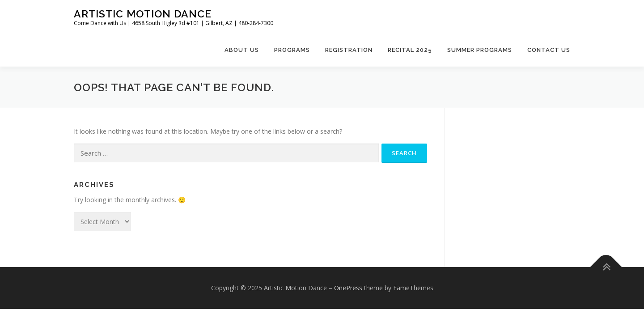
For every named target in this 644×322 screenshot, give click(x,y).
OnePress (348, 288)
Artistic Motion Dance (143, 14)
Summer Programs (480, 50)
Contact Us (549, 50)
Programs (292, 50)
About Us (242, 50)
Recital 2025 (410, 50)
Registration (349, 50)
